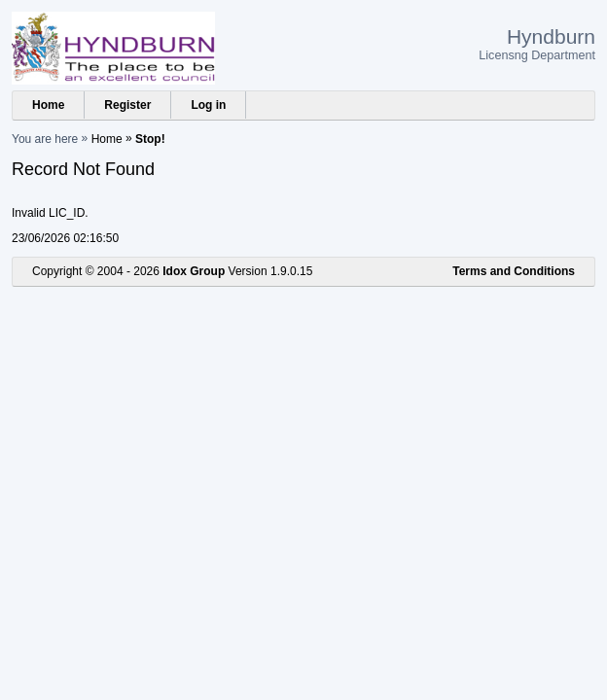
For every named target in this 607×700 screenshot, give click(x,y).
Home (48, 105)
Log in (208, 105)
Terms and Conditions (514, 271)
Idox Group (194, 271)
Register (127, 105)
